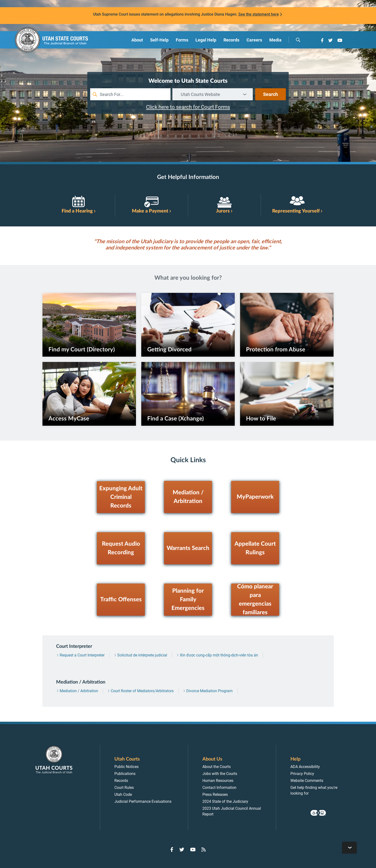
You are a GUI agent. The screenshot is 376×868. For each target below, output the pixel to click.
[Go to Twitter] (330, 40)
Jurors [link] (223, 211)
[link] (79, 202)
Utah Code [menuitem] (123, 794)
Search (270, 94)
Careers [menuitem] (254, 40)
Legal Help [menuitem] (206, 40)
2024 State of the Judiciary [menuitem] (225, 801)
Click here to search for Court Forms (188, 107)
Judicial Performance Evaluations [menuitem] (143, 801)
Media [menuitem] (275, 40)
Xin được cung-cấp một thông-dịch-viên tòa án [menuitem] (219, 655)
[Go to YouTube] (340, 40)
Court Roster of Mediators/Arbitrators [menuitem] (142, 691)
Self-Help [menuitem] (159, 40)
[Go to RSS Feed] (204, 850)
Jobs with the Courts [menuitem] (220, 774)
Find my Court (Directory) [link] (82, 350)
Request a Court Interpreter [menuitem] (82, 655)
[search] (298, 40)
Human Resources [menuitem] (218, 781)
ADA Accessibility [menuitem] (305, 767)
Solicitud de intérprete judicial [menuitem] (142, 655)
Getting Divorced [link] (169, 350)
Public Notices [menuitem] (126, 767)
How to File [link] (261, 419)
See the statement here (259, 14)
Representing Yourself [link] (296, 211)
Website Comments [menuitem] (307, 781)
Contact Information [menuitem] (219, 788)
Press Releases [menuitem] (215, 794)
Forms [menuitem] (182, 40)
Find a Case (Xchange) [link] (176, 419)
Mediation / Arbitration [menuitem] (79, 691)
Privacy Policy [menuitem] (302, 774)
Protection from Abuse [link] (276, 350)
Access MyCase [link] (69, 419)
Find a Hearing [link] (77, 211)
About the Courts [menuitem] (217, 767)
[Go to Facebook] (322, 40)
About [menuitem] (137, 40)
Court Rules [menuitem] (124, 788)
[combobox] (213, 94)
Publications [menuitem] (125, 774)
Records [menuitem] (231, 40)
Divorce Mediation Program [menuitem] (209, 691)
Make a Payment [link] (150, 211)
